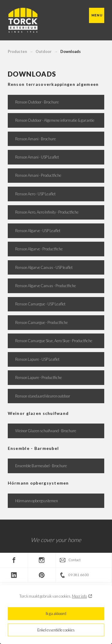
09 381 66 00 (79, 575)
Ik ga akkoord (56, 613)
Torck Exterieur (23, 20)
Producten (17, 51)
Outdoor (43, 51)
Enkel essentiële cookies (56, 630)
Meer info (79, 596)
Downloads (70, 51)
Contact (75, 560)
